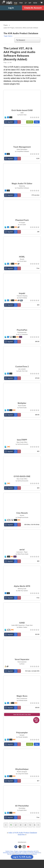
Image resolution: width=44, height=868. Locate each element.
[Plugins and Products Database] (16, 3)
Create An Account (33, 8)
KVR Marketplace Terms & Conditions (26, 854)
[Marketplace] (30, 3)
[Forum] (21, 3)
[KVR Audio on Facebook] (16, 847)
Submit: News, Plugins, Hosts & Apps (16, 851)
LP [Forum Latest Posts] (26, 3)
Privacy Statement (35, 853)
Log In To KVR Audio (22, 857)
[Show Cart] (41, 3)
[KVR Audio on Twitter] (20, 847)
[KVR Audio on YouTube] (28, 847)
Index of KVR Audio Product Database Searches (23, 834)
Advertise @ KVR (33, 851)
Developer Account (8, 853)
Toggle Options (8, 36)
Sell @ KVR (11, 854)
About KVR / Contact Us (22, 853)
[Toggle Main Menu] (3, 3)
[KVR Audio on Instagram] (24, 847)
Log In (11, 8)
